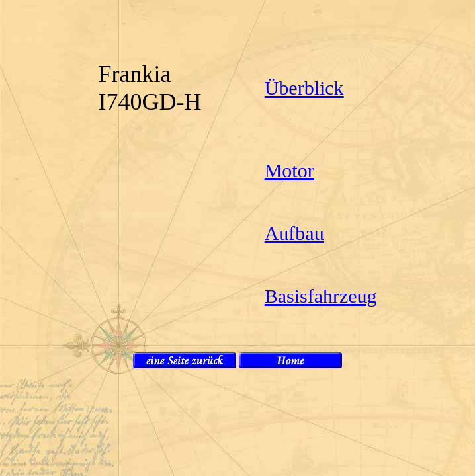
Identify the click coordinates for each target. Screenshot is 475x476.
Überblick (304, 88)
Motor (289, 170)
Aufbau (294, 233)
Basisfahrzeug (321, 296)
